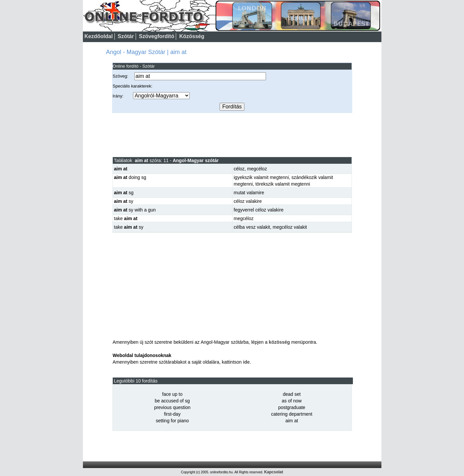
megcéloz (257, 169)
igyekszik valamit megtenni (262, 177)
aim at (292, 421)
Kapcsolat (273, 472)
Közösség (192, 36)
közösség (279, 342)
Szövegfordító (157, 36)
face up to (172, 394)
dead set (292, 394)
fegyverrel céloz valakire (259, 210)
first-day (172, 414)
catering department (292, 414)
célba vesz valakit (252, 227)
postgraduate (292, 407)
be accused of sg (172, 401)
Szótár (126, 36)
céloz (239, 169)
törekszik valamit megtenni (283, 184)
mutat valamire (249, 193)
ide (246, 362)
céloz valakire (248, 201)
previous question (172, 407)
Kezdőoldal (99, 36)
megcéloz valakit (290, 227)
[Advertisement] (232, 135)
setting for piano (172, 421)
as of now (292, 401)
